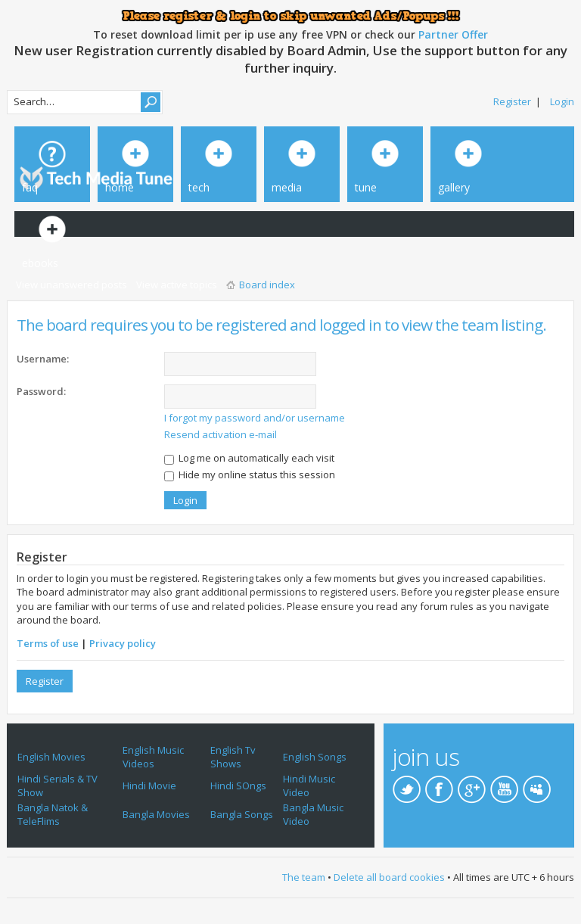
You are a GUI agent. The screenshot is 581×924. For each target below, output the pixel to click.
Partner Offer (453, 34)
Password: (41, 391)
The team (304, 877)
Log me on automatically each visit (249, 458)
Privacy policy (123, 643)
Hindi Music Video (309, 786)
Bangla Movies (156, 814)
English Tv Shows (233, 757)
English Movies (51, 757)
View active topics (177, 285)
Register (512, 101)
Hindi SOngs (238, 786)
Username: (43, 359)
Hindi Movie (149, 786)
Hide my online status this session (250, 474)
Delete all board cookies (389, 877)
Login (562, 101)
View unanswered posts (71, 285)
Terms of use (48, 643)
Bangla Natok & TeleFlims (53, 814)
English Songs (315, 757)
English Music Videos (153, 757)
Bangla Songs (242, 814)
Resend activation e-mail (221, 434)
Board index (267, 285)
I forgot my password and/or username (255, 418)
